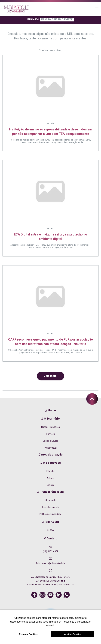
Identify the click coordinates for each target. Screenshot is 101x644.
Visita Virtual (50, 448)
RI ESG (51, 531)
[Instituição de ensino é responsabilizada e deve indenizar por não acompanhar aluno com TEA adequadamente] (50, 86)
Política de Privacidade (50, 514)
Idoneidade (50, 500)
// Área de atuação (51, 455)
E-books (50, 471)
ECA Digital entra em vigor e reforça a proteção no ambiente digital (50, 237)
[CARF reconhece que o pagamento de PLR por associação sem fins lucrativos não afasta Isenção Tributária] (50, 296)
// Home (51, 410)
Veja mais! (50, 376)
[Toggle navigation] (97, 9)
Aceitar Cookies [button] (73, 634)
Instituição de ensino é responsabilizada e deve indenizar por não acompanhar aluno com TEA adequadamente (51, 132)
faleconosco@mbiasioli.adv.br (51, 563)
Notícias (50, 485)
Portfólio (50, 434)
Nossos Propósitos (50, 427)
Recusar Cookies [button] (28, 634)
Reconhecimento (51, 507)
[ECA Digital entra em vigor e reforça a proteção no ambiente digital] (50, 191)
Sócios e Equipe (50, 441)
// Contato (51, 539)
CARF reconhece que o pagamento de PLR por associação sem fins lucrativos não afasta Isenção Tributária (51, 342)
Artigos (51, 478)
